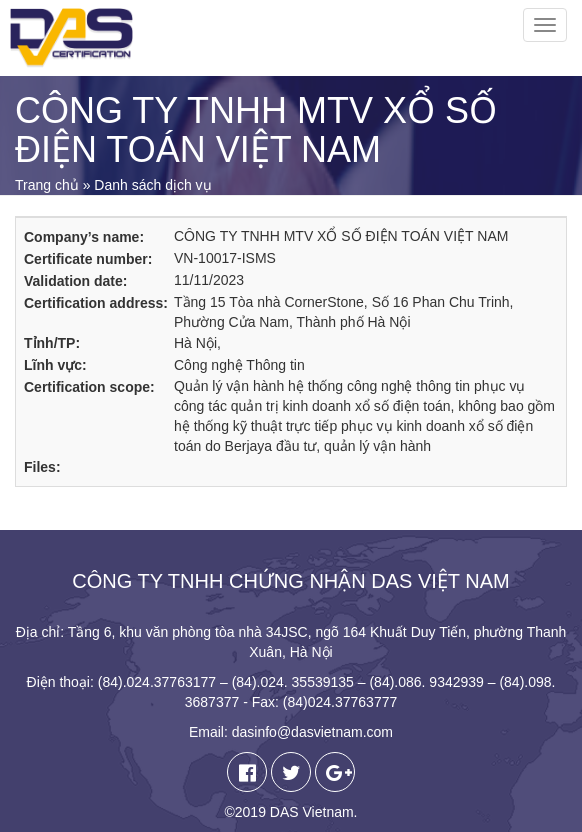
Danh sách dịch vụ (152, 185)
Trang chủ (47, 185)
